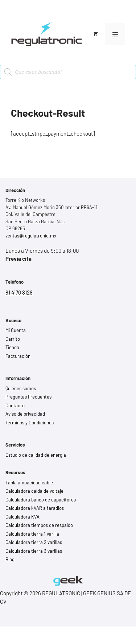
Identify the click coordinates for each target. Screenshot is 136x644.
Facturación (18, 356)
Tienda (12, 347)
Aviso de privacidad (25, 414)
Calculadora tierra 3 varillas (34, 551)
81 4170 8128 (19, 292)
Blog (10, 559)
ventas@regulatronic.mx (31, 236)
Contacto (15, 405)
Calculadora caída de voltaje (34, 491)
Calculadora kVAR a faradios (35, 508)
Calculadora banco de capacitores (41, 500)
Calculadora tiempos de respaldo (39, 525)
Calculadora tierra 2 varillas (34, 542)
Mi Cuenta (16, 330)
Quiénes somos (21, 388)
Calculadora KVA (22, 517)
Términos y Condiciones (30, 423)
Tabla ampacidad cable (29, 483)
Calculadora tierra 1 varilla (32, 534)
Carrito (13, 339)
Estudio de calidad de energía (36, 455)
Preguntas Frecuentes (28, 397)
